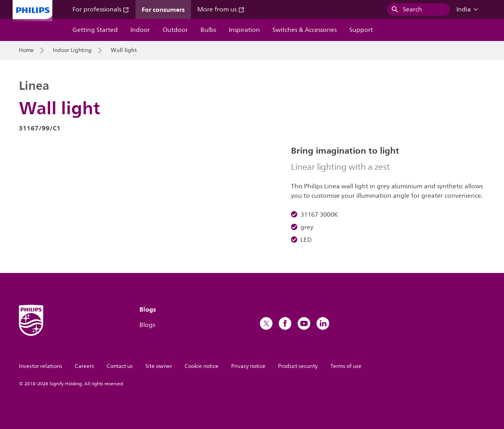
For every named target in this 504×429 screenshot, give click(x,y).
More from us (221, 9)
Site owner (159, 366)
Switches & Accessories (305, 30)
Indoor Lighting (72, 50)
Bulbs (208, 30)
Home (26, 50)
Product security (298, 366)
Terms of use (346, 366)
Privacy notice (248, 366)
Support (361, 30)
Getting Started (95, 30)
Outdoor (175, 30)
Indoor (140, 30)
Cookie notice (202, 366)
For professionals (101, 9)
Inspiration (244, 30)
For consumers (163, 9)
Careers (84, 366)
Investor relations (41, 366)
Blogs (147, 325)
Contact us (120, 366)
